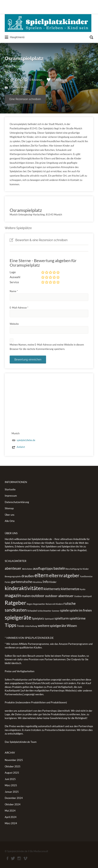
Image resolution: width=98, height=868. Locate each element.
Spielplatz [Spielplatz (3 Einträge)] (38, 618)
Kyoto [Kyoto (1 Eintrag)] (83, 589)
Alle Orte (10, 521)
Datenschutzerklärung (17, 502)
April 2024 (11, 817)
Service (14, 282)
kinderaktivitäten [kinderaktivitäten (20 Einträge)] (24, 588)
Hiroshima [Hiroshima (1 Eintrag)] (37, 582)
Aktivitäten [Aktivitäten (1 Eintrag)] (27, 569)
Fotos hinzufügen (16, 87)
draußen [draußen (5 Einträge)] (28, 576)
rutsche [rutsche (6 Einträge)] (70, 603)
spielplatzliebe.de (26, 440)
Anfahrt (21, 447)
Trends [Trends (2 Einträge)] (21, 626)
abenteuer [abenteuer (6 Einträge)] (13, 568)
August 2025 (12, 773)
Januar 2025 (12, 792)
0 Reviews (36, 80)
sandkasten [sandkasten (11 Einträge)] (16, 610)
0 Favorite (56, 80)
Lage (13, 272)
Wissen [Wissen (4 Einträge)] (72, 626)
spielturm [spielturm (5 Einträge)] (62, 618)
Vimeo (25, 858)
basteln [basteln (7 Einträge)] (59, 568)
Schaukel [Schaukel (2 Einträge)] (32, 611)
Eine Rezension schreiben (25, 99)
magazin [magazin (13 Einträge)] (13, 595)
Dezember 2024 (14, 798)
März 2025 (11, 785)
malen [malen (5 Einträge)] (26, 596)
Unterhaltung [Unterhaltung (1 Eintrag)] (31, 626)
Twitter (13, 858)
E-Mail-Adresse (19, 308)
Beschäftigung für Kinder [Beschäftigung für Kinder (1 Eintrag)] (77, 569)
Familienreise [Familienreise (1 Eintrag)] (86, 576)
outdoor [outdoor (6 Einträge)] (38, 596)
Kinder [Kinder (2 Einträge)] (53, 582)
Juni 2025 (10, 779)
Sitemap (9, 508)
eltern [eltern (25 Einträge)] (42, 575)
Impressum (11, 496)
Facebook (7, 858)
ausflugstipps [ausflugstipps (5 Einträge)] (43, 568)
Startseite (10, 489)
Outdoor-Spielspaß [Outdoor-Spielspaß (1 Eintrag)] (83, 596)
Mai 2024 (10, 811)
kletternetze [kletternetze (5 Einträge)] (70, 589)
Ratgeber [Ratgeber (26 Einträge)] (15, 603)
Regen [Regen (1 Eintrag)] (30, 604)
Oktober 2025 (13, 766)
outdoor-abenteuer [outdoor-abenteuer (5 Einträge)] (59, 596)
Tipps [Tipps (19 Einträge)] (11, 625)
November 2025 (14, 760)
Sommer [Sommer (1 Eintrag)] (56, 611)
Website (14, 324)
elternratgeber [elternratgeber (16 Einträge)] (64, 575)
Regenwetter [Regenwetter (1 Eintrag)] (39, 604)
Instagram (19, 858)
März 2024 (11, 823)
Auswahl (15, 277)
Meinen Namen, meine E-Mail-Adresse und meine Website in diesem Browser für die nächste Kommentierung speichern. (47, 347)
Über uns (10, 515)
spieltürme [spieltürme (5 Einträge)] (77, 618)
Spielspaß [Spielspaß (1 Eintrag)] (49, 619)
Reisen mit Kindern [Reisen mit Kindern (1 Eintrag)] (54, 604)
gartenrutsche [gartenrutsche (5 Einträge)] (22, 582)
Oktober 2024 (13, 804)
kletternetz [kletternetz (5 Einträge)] (52, 589)
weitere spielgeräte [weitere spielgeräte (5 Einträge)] (52, 626)
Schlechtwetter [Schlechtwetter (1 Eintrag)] (44, 611)
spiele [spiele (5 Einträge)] (64, 610)
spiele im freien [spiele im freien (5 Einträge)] (81, 610)
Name (14, 291)
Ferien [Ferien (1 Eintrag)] (8, 582)
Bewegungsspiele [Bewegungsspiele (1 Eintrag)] (13, 576)
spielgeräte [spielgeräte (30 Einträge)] (18, 617)
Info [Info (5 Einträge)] (46, 582)
